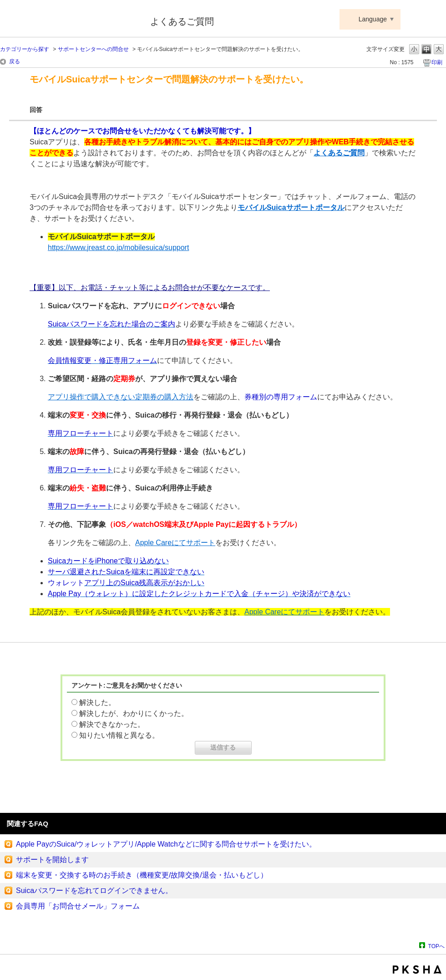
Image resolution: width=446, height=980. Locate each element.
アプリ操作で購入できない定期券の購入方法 (121, 397)
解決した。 (97, 702)
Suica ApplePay (69, 20)
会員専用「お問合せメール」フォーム (78, 906)
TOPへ (436, 946)
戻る (15, 61)
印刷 (437, 62)
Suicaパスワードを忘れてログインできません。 (94, 891)
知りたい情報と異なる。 (119, 735)
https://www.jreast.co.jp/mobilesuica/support (118, 248)
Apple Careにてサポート (175, 543)
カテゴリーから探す (25, 49)
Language (373, 19)
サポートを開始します (52, 860)
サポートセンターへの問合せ (93, 49)
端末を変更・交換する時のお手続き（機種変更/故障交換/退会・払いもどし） (142, 875)
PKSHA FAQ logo (417, 970)
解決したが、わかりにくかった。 (134, 713)
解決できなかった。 (112, 724)
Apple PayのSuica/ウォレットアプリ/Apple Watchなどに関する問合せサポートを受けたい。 (166, 844)
